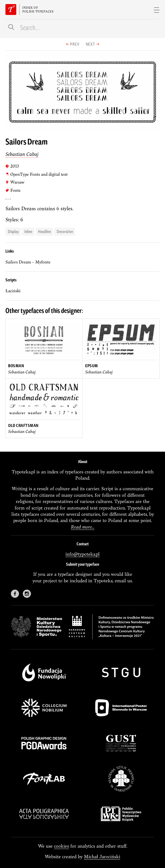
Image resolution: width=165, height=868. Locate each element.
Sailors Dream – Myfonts (28, 262)
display (13, 231)
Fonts (13, 190)
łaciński (13, 291)
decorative (65, 231)
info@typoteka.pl (82, 554)
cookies (61, 846)
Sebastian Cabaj (22, 154)
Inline (28, 231)
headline (45, 231)
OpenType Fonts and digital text (37, 174)
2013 (12, 166)
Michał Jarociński (102, 856)
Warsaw (15, 182)
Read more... (83, 527)
